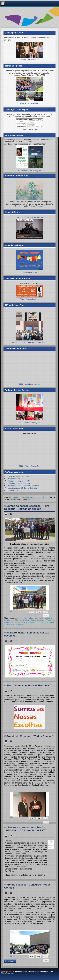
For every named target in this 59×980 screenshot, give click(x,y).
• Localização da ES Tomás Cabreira (22, 488)
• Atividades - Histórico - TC (18, 481)
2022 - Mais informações (29, 422)
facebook (25, 170)
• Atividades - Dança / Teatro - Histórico (23, 486)
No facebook (33, 60)
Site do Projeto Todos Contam (29, 620)
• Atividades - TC (14, 479)
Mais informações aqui (30, 292)
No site (23, 60)
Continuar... (10, 961)
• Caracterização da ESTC (18, 476)
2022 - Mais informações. (30, 384)
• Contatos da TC (14, 490)
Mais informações (30, 129)
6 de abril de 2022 (30, 271)
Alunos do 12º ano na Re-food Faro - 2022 (29, 342)
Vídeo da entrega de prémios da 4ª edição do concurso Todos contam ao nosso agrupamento (29, 622)
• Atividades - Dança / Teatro (18, 483)
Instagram (37, 170)
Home (16, 497)
